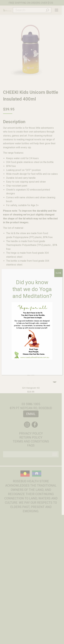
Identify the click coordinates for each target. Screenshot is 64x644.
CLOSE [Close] (58, 273)
